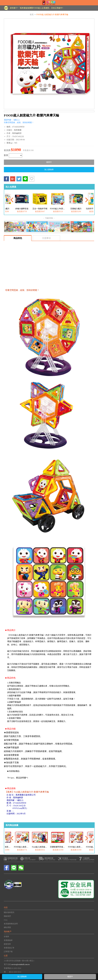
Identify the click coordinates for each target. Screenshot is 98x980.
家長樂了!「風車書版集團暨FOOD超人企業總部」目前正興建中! (37, 8)
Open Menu (4, 3)
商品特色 (18, 238)
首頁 (32, 15)
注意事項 (46, 238)
